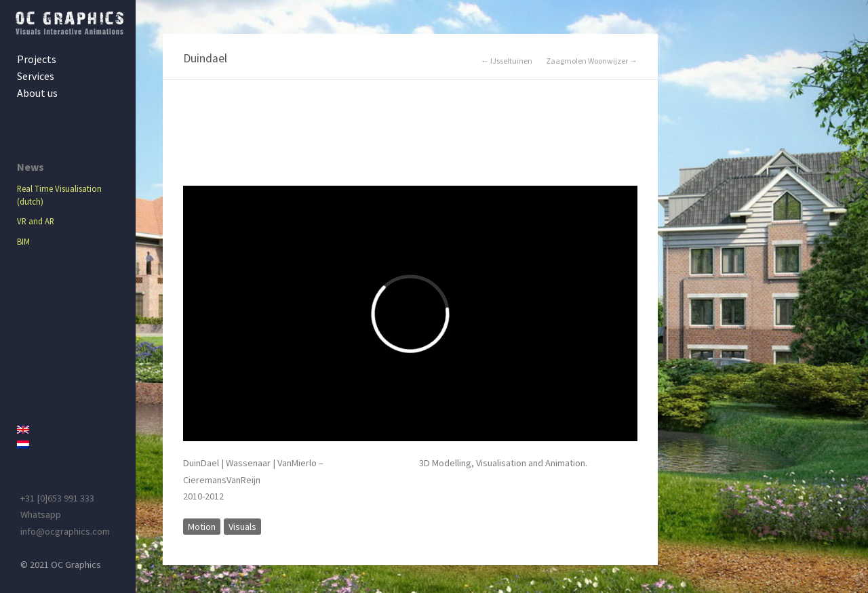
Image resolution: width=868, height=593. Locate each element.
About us (37, 93)
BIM (23, 241)
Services (36, 76)
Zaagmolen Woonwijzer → (592, 61)
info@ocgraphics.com (65, 531)
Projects (37, 59)
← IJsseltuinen (507, 61)
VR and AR (36, 221)
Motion (202, 527)
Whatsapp (41, 514)
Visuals (242, 527)
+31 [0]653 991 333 (57, 498)
